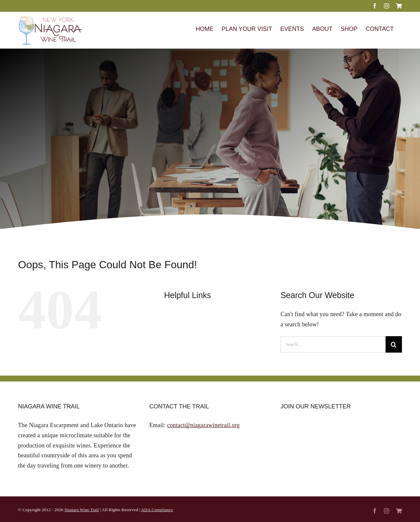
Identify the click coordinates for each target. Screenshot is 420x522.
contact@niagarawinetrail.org (203, 425)
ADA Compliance (157, 510)
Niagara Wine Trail (82, 510)
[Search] (394, 344)
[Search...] (333, 344)
